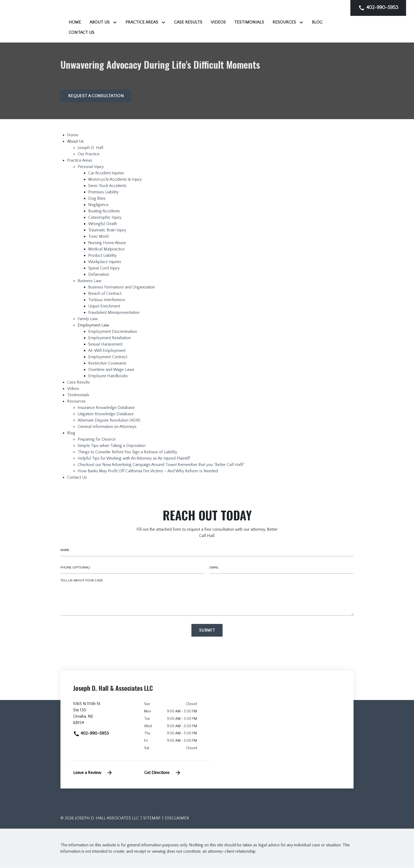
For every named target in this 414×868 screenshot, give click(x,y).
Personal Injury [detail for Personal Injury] (91, 167)
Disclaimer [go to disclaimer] (177, 818)
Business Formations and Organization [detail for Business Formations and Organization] (122, 288)
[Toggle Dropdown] (182, 22)
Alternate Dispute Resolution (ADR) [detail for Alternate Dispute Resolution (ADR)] (109, 421)
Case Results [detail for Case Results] (78, 383)
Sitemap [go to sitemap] (152, 818)
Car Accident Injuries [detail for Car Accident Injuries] (106, 174)
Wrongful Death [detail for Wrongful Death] (103, 224)
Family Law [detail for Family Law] (88, 319)
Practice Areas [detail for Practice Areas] (80, 161)
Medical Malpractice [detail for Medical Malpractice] (106, 250)
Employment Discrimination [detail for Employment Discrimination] (113, 332)
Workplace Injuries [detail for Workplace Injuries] (105, 262)
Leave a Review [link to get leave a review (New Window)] (93, 773)
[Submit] (207, 631)
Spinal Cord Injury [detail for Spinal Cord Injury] (104, 269)
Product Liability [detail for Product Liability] (102, 256)
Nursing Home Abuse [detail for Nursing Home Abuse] (107, 243)
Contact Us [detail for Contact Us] (77, 478)
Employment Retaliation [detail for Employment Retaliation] (109, 338)
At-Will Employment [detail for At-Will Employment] (107, 351)
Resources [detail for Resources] (76, 402)
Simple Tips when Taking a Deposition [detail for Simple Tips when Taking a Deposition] (112, 446)
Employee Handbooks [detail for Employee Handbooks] (108, 376)
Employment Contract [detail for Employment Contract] (108, 357)
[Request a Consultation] (96, 96)
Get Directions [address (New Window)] (163, 773)
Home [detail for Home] (73, 136)
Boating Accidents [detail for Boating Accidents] (104, 212)
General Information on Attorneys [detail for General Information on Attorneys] (107, 427)
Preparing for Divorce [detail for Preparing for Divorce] (97, 440)
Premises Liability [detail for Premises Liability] (103, 193)
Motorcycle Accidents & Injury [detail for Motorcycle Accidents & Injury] (115, 180)
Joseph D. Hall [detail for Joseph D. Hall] (90, 148)
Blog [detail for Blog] (71, 433)
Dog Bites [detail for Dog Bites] (97, 199)
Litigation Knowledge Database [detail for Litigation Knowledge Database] (106, 414)
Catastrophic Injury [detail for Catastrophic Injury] (105, 218)
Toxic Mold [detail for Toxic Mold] (98, 237)
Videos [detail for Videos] (73, 389)
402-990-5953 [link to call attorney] (91, 734)
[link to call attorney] (378, 8)
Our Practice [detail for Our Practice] (89, 155)
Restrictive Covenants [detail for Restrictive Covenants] (107, 364)
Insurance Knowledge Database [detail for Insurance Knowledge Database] (106, 408)
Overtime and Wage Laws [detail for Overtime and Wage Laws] (111, 370)
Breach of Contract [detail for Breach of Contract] (105, 294)
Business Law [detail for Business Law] (90, 281)
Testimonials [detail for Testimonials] (78, 395)
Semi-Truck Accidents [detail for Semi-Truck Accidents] (107, 186)
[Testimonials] (315, 22)
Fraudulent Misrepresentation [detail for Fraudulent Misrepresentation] (114, 313)
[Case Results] (254, 22)
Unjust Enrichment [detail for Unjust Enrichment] (104, 307)
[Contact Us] (206, 32)
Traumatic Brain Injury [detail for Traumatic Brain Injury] (107, 231)
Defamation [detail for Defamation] (99, 275)
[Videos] (284, 22)
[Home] (141, 22)
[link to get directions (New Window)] (105, 716)
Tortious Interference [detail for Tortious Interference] (107, 300)
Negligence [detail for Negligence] (98, 205)
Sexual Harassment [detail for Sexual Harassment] (105, 345)
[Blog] (179, 32)
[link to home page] (93, 21)
